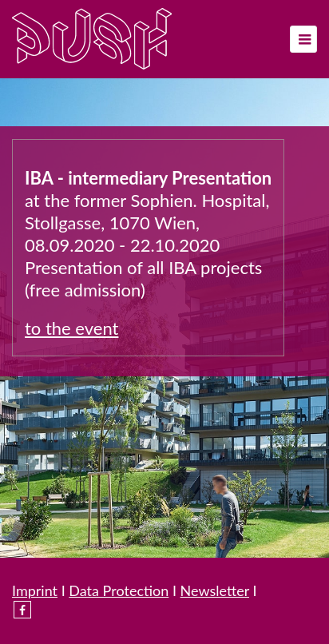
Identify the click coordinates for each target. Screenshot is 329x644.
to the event (71, 328)
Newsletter (215, 590)
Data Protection (119, 590)
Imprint (35, 590)
